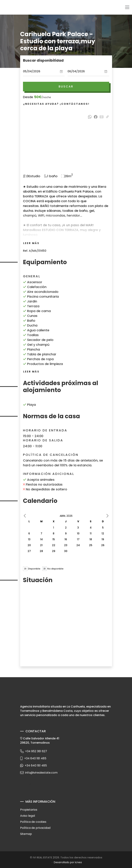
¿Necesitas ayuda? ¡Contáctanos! (56, 104)
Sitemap (26, 834)
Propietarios (29, 810)
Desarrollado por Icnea (68, 862)
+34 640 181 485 (33, 758)
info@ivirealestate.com (39, 773)
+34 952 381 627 (34, 751)
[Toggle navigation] (127, 7)
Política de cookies (33, 822)
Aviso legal (28, 816)
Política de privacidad (35, 828)
